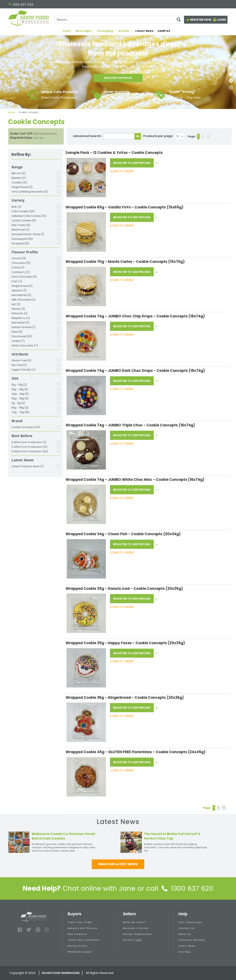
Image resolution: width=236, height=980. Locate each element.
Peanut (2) (18, 309)
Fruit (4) (17, 281)
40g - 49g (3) (20, 394)
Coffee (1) (18, 268)
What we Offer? (134, 922)
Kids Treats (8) (21, 225)
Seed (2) (17, 332)
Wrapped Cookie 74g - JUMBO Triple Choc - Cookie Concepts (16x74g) (130, 425)
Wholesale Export (80, 952)
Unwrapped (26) (22, 239)
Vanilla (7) (18, 341)
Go (138, 136)
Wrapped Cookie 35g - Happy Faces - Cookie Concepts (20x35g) (125, 643)
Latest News (144, 31)
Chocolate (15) (21, 263)
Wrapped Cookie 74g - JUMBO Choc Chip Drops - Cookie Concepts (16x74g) (135, 316)
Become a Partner (136, 928)
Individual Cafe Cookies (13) (29, 216)
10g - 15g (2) (19, 385)
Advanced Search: (87, 136)
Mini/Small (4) (21, 230)
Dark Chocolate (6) (24, 277)
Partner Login (133, 940)
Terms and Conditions (84, 940)
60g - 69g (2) (20, 408)
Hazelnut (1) (19, 290)
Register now (201, 20)
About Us (185, 934)
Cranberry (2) (21, 272)
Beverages (84, 31)
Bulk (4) (17, 207)
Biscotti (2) (19, 173)
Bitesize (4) (19, 178)
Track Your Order (80, 922)
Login (221, 20)
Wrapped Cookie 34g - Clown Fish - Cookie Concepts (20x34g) (123, 534)
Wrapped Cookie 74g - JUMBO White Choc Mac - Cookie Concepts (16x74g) (135, 480)
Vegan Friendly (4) (24, 370)
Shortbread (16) (22, 336)
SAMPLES (164, 31)
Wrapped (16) (20, 243)
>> (208, 136)
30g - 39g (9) (20, 389)
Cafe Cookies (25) (23, 211)
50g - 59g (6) (20, 398)
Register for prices (118, 79)
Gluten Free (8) (21, 360)
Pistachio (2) (20, 313)
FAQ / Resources (190, 922)
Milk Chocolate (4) (24, 300)
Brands (125, 31)
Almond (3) (19, 258)
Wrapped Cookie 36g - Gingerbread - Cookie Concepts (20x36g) (125, 698)
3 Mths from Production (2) (29, 442)
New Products (77, 934)
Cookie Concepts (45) (26, 427)
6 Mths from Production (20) (30, 451)
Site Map (185, 952)
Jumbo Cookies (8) (24, 220)
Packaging (106, 31)
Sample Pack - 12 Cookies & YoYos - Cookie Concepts (114, 153)
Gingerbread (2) (22, 187)
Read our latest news (118, 864)
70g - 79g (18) (20, 412)
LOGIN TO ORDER (122, 171)
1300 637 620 (21, 5)
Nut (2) (16, 304)
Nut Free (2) (19, 365)
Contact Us (186, 928)
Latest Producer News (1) (28, 466)
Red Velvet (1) (20, 323)
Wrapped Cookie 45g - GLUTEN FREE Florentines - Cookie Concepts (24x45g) (136, 752)
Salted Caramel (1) (24, 327)
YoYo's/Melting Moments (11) (30, 192)
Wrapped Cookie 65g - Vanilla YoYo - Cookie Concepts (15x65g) (124, 207)
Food (67, 31)
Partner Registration (138, 934)
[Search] (119, 20)
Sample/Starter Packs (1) (28, 234)
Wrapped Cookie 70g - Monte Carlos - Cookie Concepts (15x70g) (125, 262)
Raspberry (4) (21, 318)
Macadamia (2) (21, 295)
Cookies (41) (19, 182)
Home (12, 112)
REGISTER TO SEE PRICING (132, 163)
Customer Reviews (192, 940)
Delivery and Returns (83, 928)
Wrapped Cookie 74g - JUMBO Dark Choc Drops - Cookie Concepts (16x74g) (135, 371)
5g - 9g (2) (18, 403)
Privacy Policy (78, 946)
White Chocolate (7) (25, 346)
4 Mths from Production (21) (29, 447)
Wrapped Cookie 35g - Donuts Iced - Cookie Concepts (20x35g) (124, 589)
